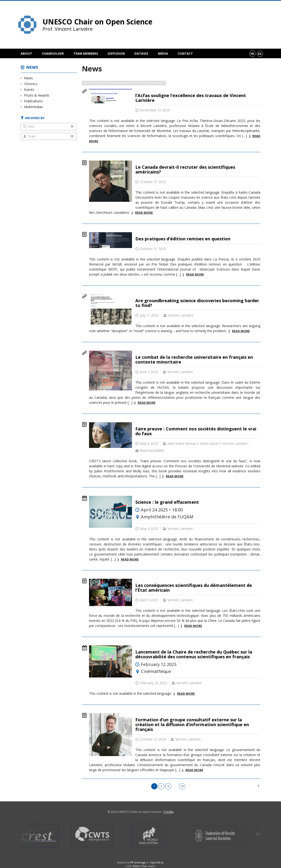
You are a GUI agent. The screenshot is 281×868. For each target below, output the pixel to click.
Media (163, 53)
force (140, 862)
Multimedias (34, 107)
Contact (185, 53)
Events (29, 90)
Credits (169, 812)
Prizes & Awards (37, 95)
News (32, 67)
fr (252, 54)
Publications (33, 101)
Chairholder (53, 53)
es (260, 54)
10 (182, 786)
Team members (86, 53)
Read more (144, 213)
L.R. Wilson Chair (137, 866)
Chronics (31, 84)
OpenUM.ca (156, 862)
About (26, 53)
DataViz (141, 53)
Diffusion (116, 53)
